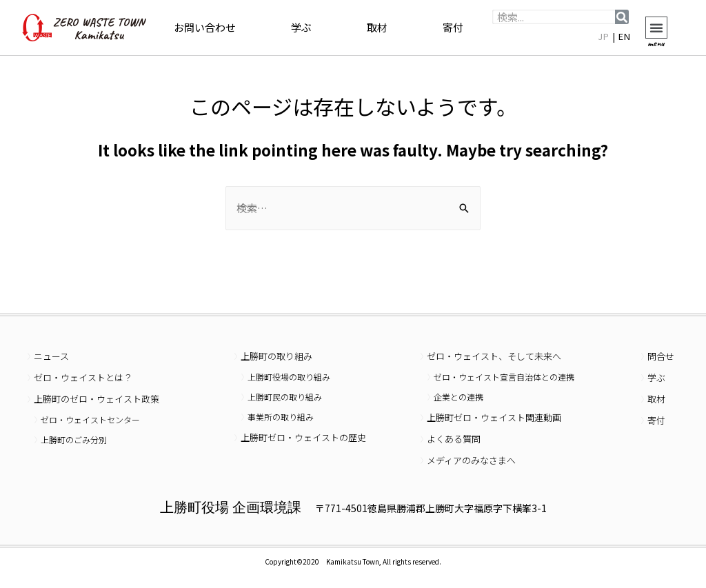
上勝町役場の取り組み (289, 377)
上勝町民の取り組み (285, 397)
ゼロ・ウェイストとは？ (83, 377)
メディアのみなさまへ (471, 460)
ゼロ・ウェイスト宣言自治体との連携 (504, 377)
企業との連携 (458, 397)
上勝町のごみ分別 (74, 439)
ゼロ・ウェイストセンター (90, 419)
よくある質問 (454, 439)
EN (625, 36)
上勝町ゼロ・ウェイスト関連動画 (494, 417)
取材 (377, 27)
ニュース (51, 356)
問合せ (661, 356)
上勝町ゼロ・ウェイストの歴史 (303, 437)
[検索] (622, 17)
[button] (656, 28)
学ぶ (301, 27)
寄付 (453, 27)
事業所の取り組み (281, 417)
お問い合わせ (205, 27)
